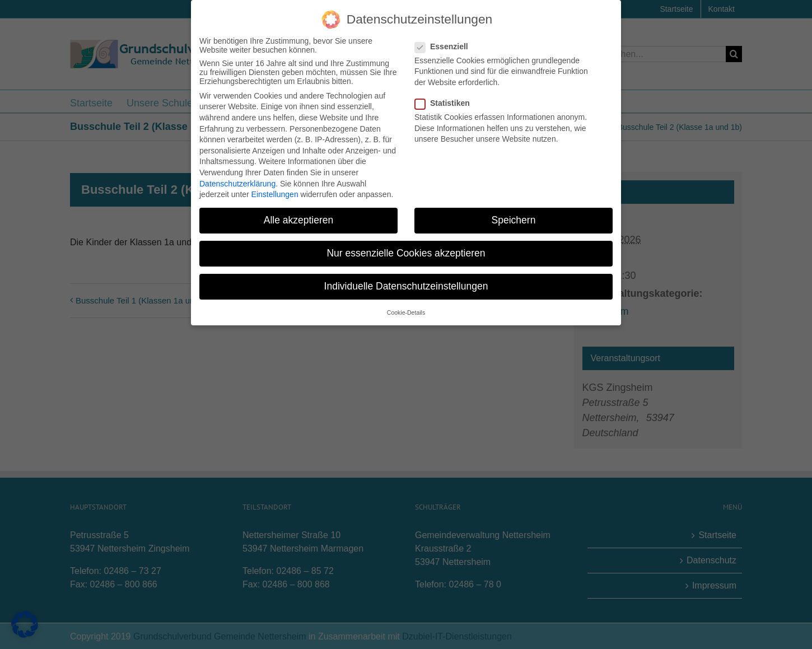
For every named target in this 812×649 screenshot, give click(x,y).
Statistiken (447, 101)
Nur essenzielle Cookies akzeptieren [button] (406, 251)
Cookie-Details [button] (406, 310)
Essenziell (446, 44)
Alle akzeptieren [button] (299, 218)
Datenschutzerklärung (237, 181)
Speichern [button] (514, 218)
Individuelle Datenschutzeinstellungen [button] (406, 284)
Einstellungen (275, 193)
